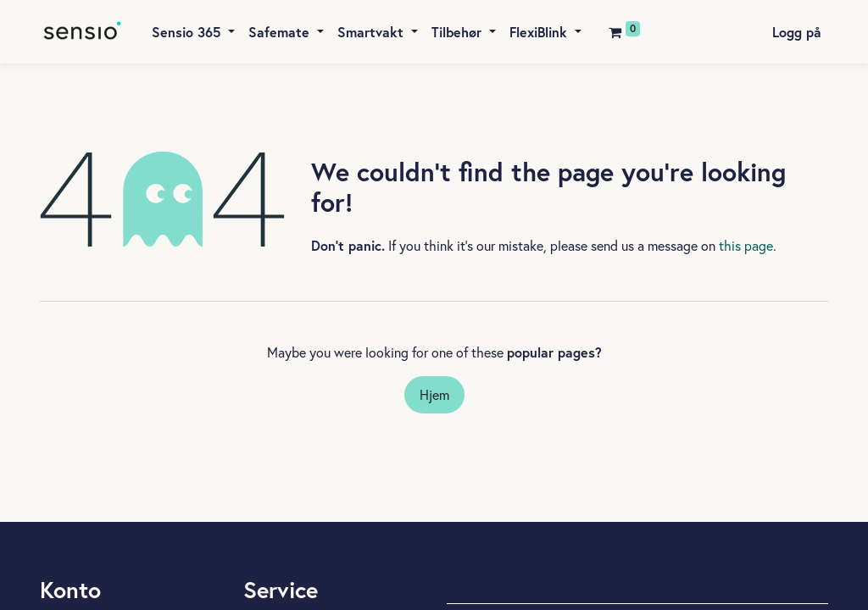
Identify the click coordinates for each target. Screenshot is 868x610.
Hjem (434, 394)
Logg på (797, 32)
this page (746, 245)
